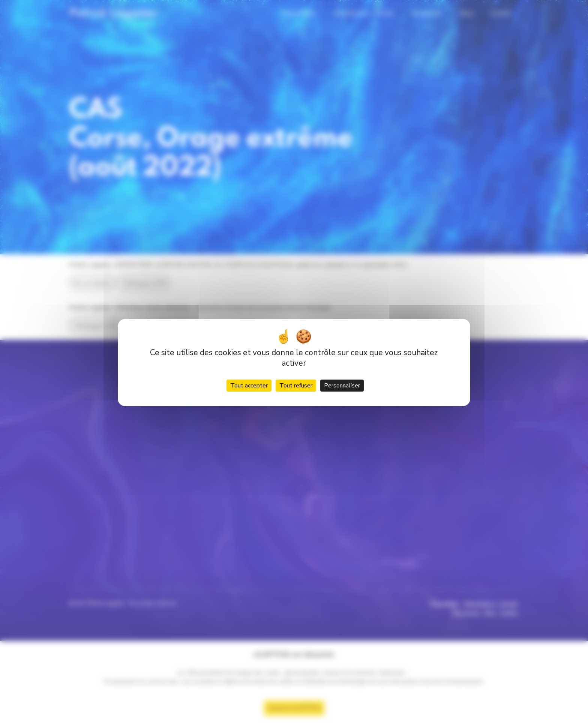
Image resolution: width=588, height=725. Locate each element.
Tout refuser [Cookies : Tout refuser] (296, 386)
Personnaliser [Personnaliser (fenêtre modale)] (342, 386)
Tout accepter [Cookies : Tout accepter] (249, 386)
